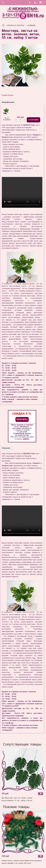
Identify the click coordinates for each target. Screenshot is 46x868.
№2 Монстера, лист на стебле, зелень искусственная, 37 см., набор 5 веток (17, 799)
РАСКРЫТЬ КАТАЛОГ (16, 25)
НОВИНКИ (31, 25)
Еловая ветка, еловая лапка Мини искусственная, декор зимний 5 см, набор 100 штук (22, 862)
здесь (26, 439)
